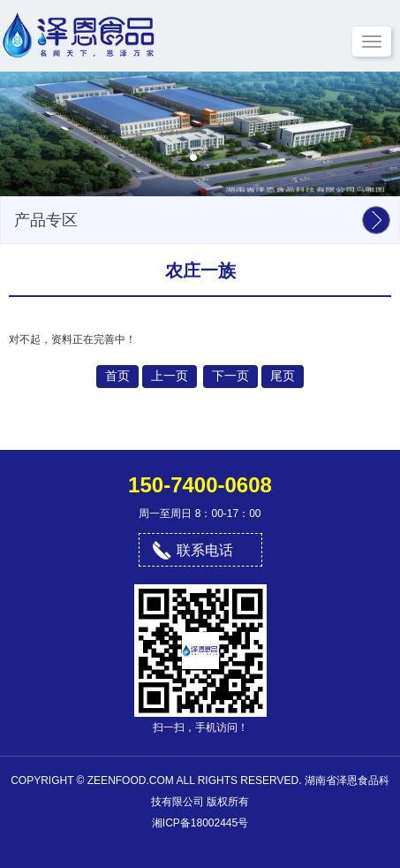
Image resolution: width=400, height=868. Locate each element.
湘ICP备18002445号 (200, 823)
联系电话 (205, 550)
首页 (117, 376)
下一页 (230, 376)
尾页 (283, 376)
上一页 (170, 376)
